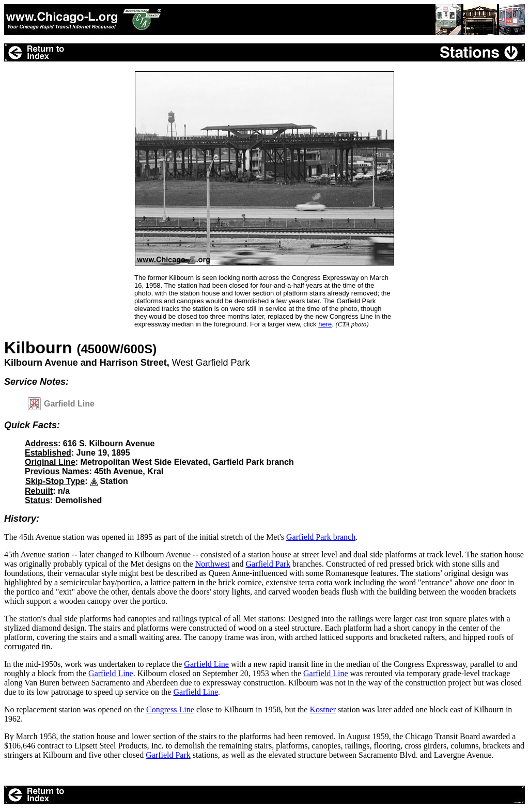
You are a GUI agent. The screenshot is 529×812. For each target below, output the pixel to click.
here (325, 324)
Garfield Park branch (321, 537)
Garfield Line (206, 664)
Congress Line (170, 709)
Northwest (213, 564)
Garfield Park (268, 564)
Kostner (323, 709)
